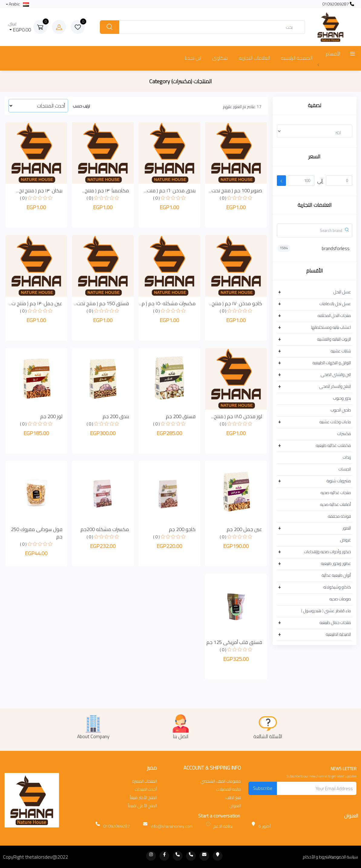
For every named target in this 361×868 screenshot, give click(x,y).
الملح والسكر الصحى (335, 386)
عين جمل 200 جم (244, 529)
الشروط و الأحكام (317, 857)
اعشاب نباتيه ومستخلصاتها (331, 327)
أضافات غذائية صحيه (336, 504)
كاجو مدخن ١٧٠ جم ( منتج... (236, 303)
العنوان (235, 806)
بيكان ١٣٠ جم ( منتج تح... (39, 190)
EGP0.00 (20, 27)
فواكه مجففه (340, 516)
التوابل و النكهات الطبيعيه (332, 363)
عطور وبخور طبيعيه (336, 563)
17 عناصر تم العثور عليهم (242, 107)
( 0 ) (223, 198)
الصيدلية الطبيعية (338, 634)
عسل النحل (342, 292)
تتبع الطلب (233, 798)
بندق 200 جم (116, 416)
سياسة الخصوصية (344, 857)
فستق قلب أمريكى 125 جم (234, 642)
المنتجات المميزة (144, 781)
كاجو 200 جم (182, 529)
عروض (346, 540)
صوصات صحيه (340, 599)
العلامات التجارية (254, 58)
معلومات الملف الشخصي (221, 781)
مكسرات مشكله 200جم (105, 529)
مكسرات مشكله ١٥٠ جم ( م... (167, 303)
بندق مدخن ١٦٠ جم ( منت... (170, 190)
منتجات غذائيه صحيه (336, 493)
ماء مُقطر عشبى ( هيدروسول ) (326, 611)
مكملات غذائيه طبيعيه (333, 445)
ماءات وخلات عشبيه (335, 422)
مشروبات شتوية (339, 481)
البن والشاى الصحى (336, 375)
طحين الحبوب (341, 410)
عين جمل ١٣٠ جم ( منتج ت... (36, 303)
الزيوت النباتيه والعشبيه (334, 339)
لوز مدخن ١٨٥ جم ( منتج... (237, 416)
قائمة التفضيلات (229, 789)
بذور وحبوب (342, 398)
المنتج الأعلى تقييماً (142, 806)
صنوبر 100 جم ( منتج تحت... (235, 190)
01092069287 (338, 4)
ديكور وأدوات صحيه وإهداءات (328, 552)
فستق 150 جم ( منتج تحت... (101, 303)
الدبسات (345, 469)
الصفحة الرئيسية (297, 58)
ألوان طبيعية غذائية (336, 575)
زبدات (347, 457)
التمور (347, 528)
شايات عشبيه (341, 351)
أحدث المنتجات (146, 789)
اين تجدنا (193, 58)
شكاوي (220, 58)
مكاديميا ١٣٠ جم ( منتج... (105, 190)
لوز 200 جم (51, 416)
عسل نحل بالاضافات (335, 304)
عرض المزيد (328, 64)
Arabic (18, 4)
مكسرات (344, 434)
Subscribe (263, 788)
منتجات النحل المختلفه (334, 315)
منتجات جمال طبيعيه (335, 622)
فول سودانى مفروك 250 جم (37, 533)
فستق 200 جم (181, 416)
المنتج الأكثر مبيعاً (143, 798)
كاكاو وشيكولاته (337, 587)
